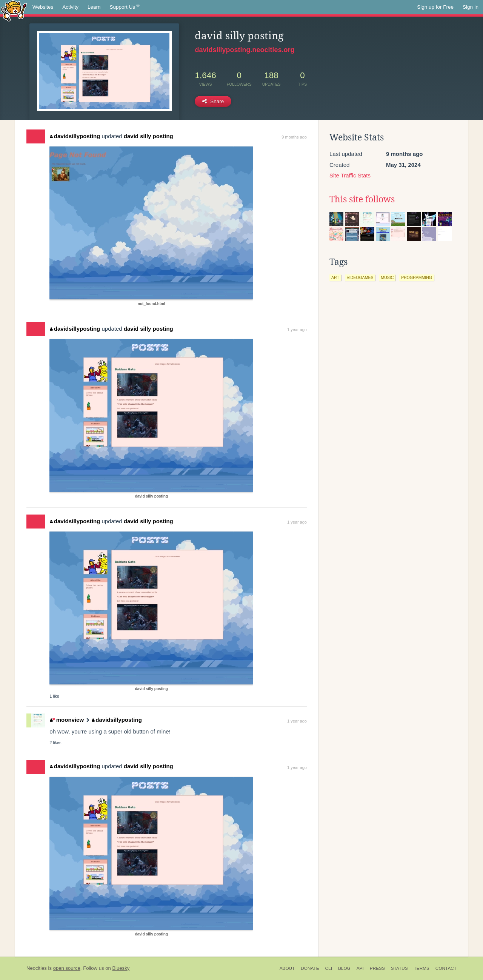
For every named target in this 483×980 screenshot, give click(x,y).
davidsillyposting (75, 136)
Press (377, 968)
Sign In (471, 7)
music (387, 277)
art (335, 277)
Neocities (37, 968)
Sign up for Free (435, 7)
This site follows (362, 199)
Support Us (125, 7)
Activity (70, 7)
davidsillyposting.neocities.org (245, 50)
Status (399, 968)
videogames (360, 277)
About (287, 968)
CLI (329, 968)
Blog (344, 968)
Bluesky (121, 968)
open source (67, 968)
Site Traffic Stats (350, 175)
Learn (94, 7)
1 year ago (297, 330)
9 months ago (294, 137)
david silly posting (148, 136)
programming (417, 277)
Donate (310, 968)
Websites (43, 7)
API (360, 968)
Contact (446, 968)
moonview (67, 720)
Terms (422, 968)
